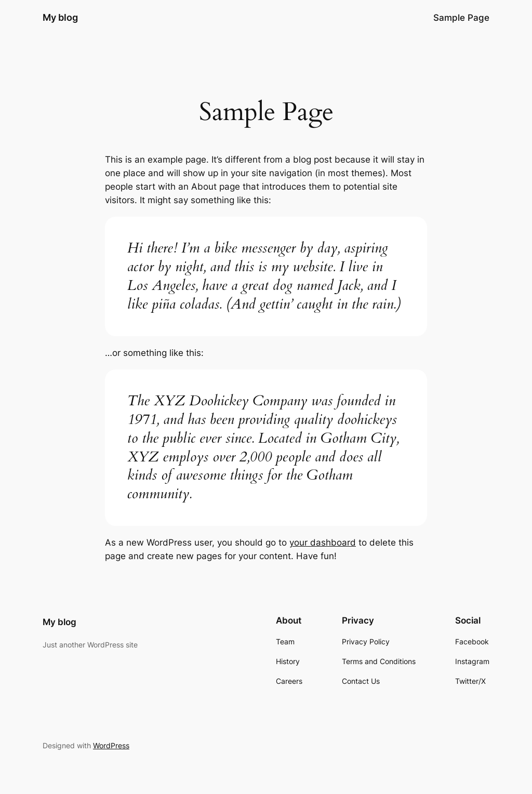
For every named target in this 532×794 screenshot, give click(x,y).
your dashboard (323, 542)
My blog (60, 17)
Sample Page (461, 18)
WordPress (111, 745)
